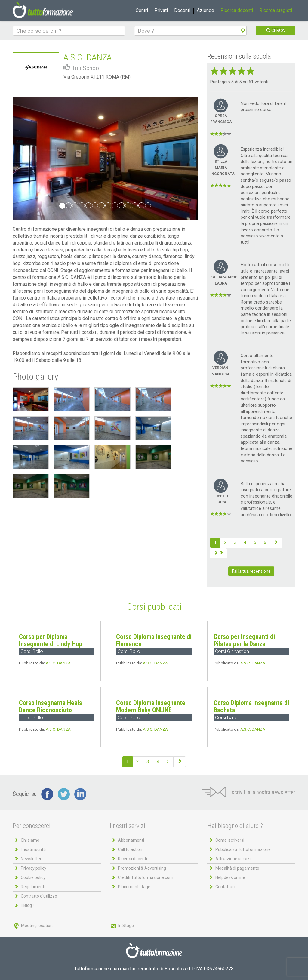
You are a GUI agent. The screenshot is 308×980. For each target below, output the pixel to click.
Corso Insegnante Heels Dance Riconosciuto (51, 706)
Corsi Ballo (32, 651)
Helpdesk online (230, 877)
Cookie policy (33, 877)
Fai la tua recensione (251, 571)
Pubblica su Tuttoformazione (243, 849)
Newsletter (31, 859)
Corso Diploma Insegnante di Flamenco (154, 640)
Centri (142, 10)
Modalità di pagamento (237, 868)
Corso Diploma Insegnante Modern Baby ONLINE (151, 706)
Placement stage (134, 887)
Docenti (182, 10)
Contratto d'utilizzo (39, 896)
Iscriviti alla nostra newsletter (249, 792)
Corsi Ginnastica (232, 651)
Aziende (205, 10)
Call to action (130, 849)
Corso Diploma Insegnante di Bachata (251, 706)
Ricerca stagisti (276, 10)
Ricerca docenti (237, 10)
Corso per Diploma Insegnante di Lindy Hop (51, 640)
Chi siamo (30, 840)
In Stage (122, 926)
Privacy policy (34, 868)
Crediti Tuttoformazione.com (146, 877)
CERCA (276, 30)
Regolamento (34, 887)
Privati (161, 10)
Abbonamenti (131, 840)
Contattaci (225, 887)
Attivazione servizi (233, 859)
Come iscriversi (230, 840)
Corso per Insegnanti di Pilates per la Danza (244, 640)
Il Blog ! (27, 905)
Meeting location (33, 926)
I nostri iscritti (33, 849)
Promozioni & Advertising (142, 868)
